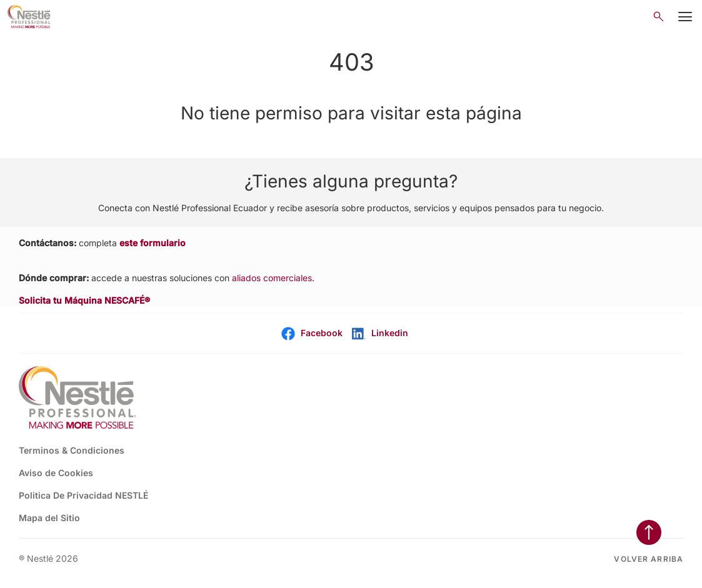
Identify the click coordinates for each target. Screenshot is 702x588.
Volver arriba (649, 559)
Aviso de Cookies (56, 473)
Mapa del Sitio (49, 518)
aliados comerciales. (273, 278)
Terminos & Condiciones (72, 450)
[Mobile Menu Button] (685, 17)
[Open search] (659, 17)
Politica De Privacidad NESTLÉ (83, 495)
